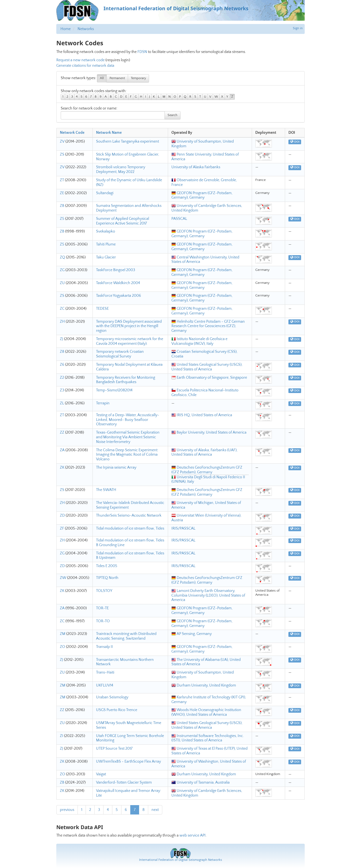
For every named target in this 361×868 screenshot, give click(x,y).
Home (66, 29)
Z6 (62, 365)
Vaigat (101, 774)
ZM (63, 634)
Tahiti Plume (106, 244)
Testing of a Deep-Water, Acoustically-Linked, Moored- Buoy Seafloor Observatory (128, 420)
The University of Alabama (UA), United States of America (206, 662)
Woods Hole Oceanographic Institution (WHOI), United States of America (206, 712)
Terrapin (103, 403)
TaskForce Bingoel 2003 (116, 270)
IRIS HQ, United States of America (202, 415)
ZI (62, 736)
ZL (62, 403)
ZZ (62, 432)
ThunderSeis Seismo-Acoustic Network (129, 516)
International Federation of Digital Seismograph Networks (180, 860)
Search (172, 115)
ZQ (63, 257)
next (155, 810)
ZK (62, 468)
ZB (62, 206)
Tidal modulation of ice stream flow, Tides (130, 528)
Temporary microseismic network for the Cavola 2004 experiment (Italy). (130, 341)
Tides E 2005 (107, 566)
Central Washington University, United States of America (205, 260)
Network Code (72, 133)
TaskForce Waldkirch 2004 (118, 283)
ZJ (62, 339)
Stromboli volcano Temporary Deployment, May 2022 (121, 169)
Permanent (117, 78)
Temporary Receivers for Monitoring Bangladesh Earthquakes (126, 380)
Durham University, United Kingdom (204, 685)
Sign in (298, 28)
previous (67, 810)
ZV (62, 141)
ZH (62, 322)
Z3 (62, 390)
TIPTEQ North (107, 578)
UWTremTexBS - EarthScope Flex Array (128, 762)
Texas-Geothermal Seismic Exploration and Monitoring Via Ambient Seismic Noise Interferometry (128, 437)
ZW (63, 578)
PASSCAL (179, 219)
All (102, 78)
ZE (62, 193)
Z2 (62, 378)
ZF (62, 528)
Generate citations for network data (85, 66)
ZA (62, 450)
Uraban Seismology (112, 697)
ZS (62, 154)
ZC (62, 309)
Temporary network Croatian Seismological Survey (120, 354)
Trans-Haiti (105, 672)
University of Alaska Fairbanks (196, 167)
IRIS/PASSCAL (183, 528)
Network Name (109, 133)
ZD (62, 516)
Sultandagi (105, 193)
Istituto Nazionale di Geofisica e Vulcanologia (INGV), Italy (199, 341)
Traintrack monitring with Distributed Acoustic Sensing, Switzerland (126, 636)
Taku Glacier (106, 257)
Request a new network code (80, 60)
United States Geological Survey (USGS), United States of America (207, 367)
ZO (63, 647)
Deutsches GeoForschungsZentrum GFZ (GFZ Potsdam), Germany (207, 470)
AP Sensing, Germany (192, 634)
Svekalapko (106, 231)
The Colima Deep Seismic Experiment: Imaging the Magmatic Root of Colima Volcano (127, 455)
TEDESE (102, 309)
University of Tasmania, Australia (201, 782)
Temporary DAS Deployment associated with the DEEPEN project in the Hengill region (129, 326)
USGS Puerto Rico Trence (117, 710)
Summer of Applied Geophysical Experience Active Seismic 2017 (123, 221)
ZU (62, 283)
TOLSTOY (104, 591)
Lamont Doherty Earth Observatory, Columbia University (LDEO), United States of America (208, 595)
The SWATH (106, 490)
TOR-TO (103, 621)
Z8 (62, 352)
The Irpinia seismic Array (116, 468)
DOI (295, 142)
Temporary (138, 78)
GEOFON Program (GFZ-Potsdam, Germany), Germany (202, 195)
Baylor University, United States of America (209, 432)
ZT (62, 180)
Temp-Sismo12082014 (114, 390)
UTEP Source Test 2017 (114, 749)
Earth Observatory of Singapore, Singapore (209, 378)
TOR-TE (102, 608)
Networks (86, 29)
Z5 (62, 219)
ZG (62, 270)
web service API (193, 835)
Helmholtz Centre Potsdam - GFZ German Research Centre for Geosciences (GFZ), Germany (208, 326)
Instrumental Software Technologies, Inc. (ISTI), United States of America (208, 738)
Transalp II (104, 647)
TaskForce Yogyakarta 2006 (119, 296)
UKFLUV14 (105, 685)
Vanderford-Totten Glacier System (124, 782)
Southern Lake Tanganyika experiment (128, 141)
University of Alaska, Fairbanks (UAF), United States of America (204, 452)
